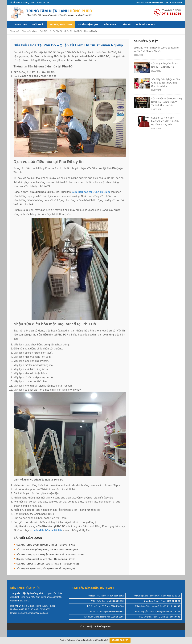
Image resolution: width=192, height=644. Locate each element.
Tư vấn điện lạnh (88, 25)
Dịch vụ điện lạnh (61, 25)
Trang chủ (20, 25)
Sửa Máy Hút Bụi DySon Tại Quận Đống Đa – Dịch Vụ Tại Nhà (46, 545)
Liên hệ (126, 25)
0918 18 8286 (120, 640)
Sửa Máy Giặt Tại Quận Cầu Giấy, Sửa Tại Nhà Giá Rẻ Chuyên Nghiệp (166, 83)
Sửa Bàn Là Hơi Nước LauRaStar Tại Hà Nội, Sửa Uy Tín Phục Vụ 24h (165, 121)
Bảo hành (110, 25)
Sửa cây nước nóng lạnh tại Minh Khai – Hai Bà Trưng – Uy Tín (46, 559)
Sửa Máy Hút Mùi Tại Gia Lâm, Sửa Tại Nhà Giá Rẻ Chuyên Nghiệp (48, 564)
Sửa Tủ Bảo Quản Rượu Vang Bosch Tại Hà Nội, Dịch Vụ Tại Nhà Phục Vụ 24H (167, 102)
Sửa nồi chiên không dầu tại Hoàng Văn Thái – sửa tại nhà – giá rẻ (47, 549)
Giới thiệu (38, 25)
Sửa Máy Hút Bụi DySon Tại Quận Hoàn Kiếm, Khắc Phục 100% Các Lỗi (50, 554)
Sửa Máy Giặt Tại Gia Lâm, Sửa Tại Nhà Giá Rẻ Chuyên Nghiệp (46, 568)
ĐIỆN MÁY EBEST (146, 25)
